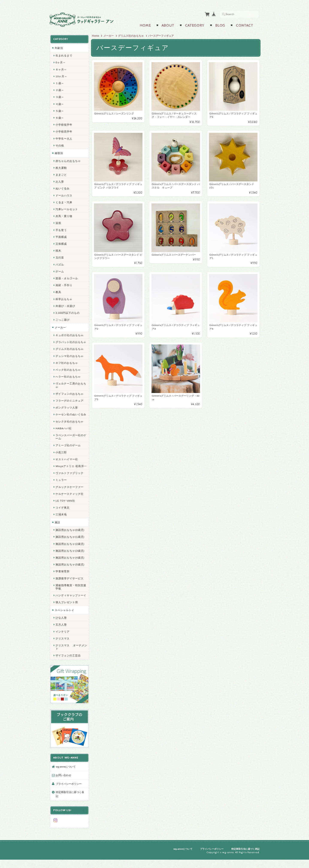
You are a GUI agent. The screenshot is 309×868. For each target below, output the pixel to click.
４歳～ (60, 103)
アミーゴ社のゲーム (68, 451)
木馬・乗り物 (64, 216)
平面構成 (61, 236)
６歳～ (60, 117)
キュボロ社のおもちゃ (70, 335)
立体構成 (61, 243)
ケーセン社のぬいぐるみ (70, 419)
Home (145, 25)
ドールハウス (64, 195)
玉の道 (60, 257)
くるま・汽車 (64, 202)
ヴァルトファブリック (70, 482)
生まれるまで (64, 55)
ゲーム (60, 271)
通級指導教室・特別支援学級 (70, 596)
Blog (220, 25)
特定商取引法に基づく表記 (70, 804)
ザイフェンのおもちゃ (70, 397)
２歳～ (60, 90)
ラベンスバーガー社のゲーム (70, 443)
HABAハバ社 (64, 434)
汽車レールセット (67, 209)
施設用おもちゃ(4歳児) (70, 567)
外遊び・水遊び (65, 305)
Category (195, 25)
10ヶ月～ (61, 76)
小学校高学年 (64, 131)
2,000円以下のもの (68, 312)
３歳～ (60, 96)
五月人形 (61, 637)
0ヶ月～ (61, 62)
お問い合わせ (64, 785)
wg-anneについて (66, 776)
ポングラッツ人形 (67, 410)
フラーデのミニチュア (70, 403)
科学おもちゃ (64, 298)
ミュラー (61, 489)
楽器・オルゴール (67, 278)
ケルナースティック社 (70, 503)
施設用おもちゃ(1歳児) (70, 546)
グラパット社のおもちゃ (70, 343)
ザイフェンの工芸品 (68, 668)
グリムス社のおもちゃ (131, 35)
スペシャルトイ (64, 623)
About (168, 25)
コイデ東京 (63, 517)
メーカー (109, 35)
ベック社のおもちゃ (68, 373)
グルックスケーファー (70, 496)
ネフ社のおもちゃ (67, 366)
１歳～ (60, 83)
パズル (60, 264)
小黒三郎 (61, 458)
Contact (245, 25)
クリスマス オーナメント (70, 659)
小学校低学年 (64, 124)
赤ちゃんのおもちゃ (68, 160)
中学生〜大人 (64, 138)
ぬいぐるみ (63, 188)
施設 (58, 532)
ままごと (61, 174)
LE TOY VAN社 (65, 510)
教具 (58, 292)
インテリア (63, 644)
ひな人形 (61, 630)
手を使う (61, 229)
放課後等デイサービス (70, 588)
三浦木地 (61, 524)
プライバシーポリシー (69, 793)
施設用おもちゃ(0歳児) (70, 539)
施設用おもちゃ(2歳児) (70, 553)
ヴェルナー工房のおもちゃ (70, 388)
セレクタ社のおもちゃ (70, 427)
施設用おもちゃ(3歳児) (70, 560)
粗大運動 (61, 167)
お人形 (60, 181)
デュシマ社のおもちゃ (70, 359)
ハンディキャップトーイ (70, 606)
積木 (58, 250)
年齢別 (59, 47)
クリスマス (63, 651)
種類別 (59, 153)
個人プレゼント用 (67, 615)
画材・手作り (64, 285)
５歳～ (60, 110)
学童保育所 (63, 581)
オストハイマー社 (67, 465)
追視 (58, 222)
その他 (60, 145)
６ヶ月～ (61, 69)
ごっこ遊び (63, 319)
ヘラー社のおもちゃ (68, 379)
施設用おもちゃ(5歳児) (70, 574)
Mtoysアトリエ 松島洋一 (70, 474)
